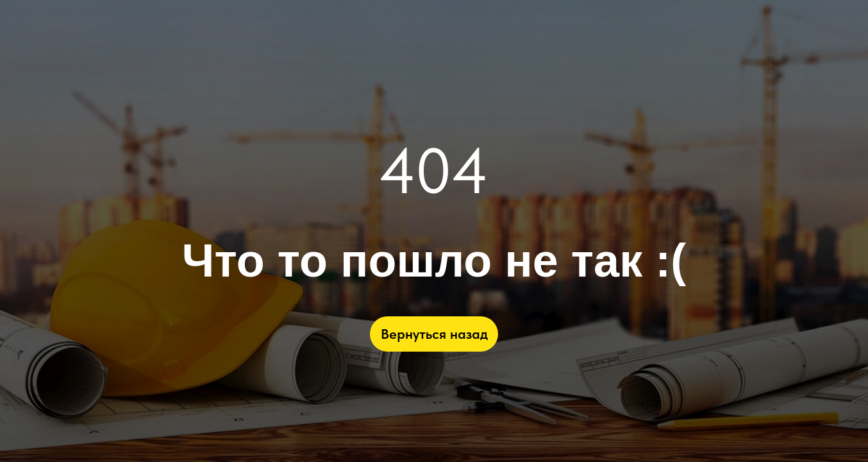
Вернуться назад (434, 334)
